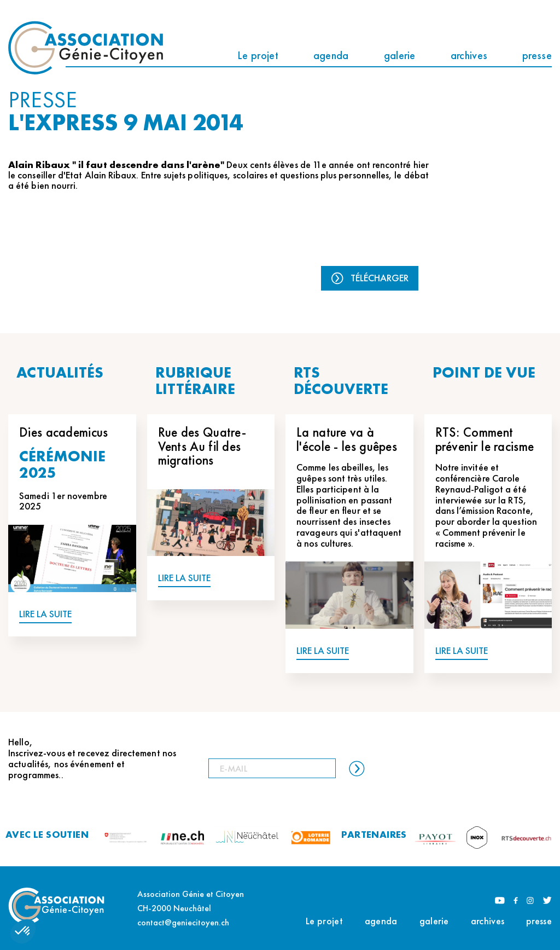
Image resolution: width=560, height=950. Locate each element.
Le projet (258, 55)
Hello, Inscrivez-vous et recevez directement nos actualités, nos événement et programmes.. (92, 758)
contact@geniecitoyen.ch (183, 922)
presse (537, 55)
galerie (400, 55)
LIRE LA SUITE (45, 614)
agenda (331, 55)
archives (469, 55)
